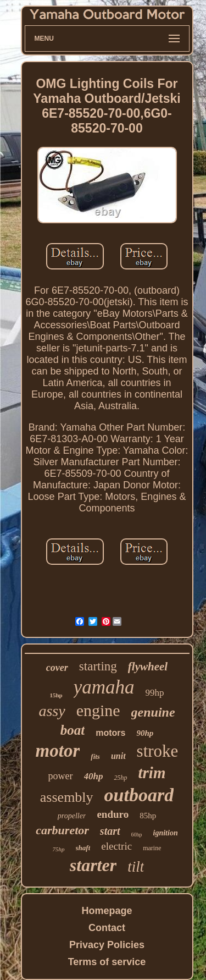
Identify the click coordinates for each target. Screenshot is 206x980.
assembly (67, 797)
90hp (145, 733)
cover (57, 668)
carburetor (62, 830)
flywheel (148, 667)
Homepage (107, 911)
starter (93, 865)
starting (98, 666)
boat (73, 730)
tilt (136, 867)
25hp (120, 778)
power (61, 776)
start (110, 831)
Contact (107, 928)
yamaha (104, 687)
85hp (148, 816)
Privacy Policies (107, 945)
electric (116, 846)
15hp (56, 695)
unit (118, 756)
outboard (139, 795)
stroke (158, 751)
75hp (59, 849)
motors (110, 733)
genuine (153, 712)
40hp (94, 776)
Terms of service (107, 962)
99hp (155, 693)
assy (52, 711)
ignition (166, 833)
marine (152, 848)
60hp (137, 835)
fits (95, 756)
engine (98, 710)
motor (58, 751)
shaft (83, 848)
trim (152, 773)
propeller (72, 816)
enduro (113, 814)
